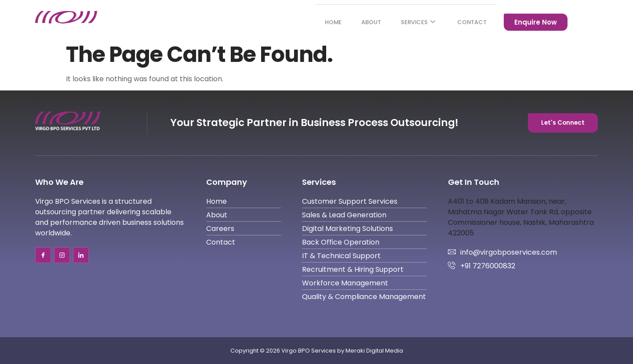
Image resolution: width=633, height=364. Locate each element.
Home (319, 22)
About (361, 22)
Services (412, 22)
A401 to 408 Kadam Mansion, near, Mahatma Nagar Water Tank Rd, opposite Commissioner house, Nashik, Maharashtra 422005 (521, 217)
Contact (470, 22)
